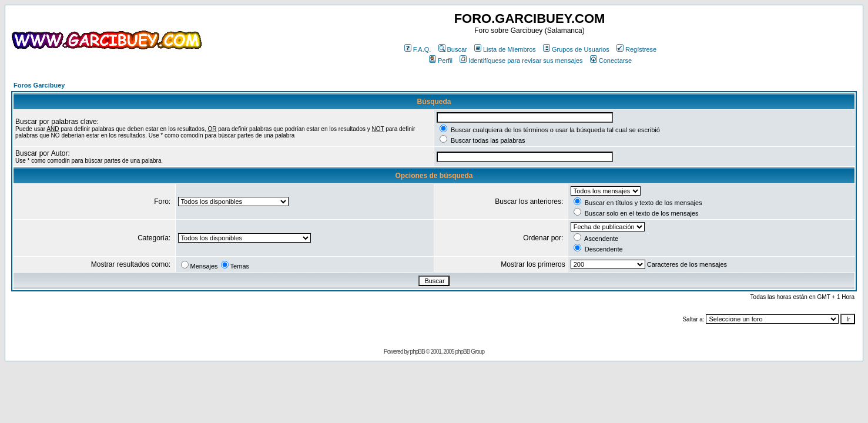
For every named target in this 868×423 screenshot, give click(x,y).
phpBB (418, 352)
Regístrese (636, 49)
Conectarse (611, 61)
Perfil (441, 61)
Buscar (453, 49)
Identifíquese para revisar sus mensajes (521, 61)
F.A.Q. (418, 49)
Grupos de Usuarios (576, 49)
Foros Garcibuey (39, 85)
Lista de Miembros (505, 49)
